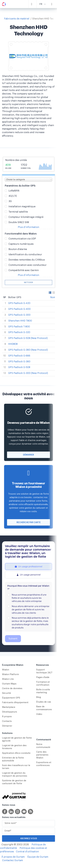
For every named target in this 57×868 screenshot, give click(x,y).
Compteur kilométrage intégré (26, 217)
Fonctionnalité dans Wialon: (21, 234)
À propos (7, 717)
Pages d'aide (43, 677)
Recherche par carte (29, 522)
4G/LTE (13, 196)
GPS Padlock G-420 (19, 303)
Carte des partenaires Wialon (42, 755)
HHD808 (13, 344)
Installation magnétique (22, 207)
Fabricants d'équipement (15, 702)
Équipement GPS (11, 698)
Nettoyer (28, 282)
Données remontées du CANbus (27, 260)
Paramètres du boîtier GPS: (20, 186)
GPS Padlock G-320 (19, 332)
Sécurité (7, 693)
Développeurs (10, 712)
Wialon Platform (10, 674)
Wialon (6, 670)
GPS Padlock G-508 (19, 367)
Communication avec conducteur (28, 265)
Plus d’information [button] (28, 227)
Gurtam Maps (9, 684)
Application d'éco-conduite (16, 753)
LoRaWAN (14, 191)
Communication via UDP (22, 239)
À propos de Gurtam (13, 857)
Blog (39, 697)
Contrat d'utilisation (27, 852)
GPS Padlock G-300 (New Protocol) (28, 373)
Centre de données (12, 688)
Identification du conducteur (25, 255)
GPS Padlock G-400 (19, 309)
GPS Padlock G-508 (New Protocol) (28, 338)
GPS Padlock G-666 (19, 356)
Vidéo (39, 714)
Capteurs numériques (21, 244)
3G (10, 201)
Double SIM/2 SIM (19, 222)
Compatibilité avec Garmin (24, 270)
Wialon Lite (8, 679)
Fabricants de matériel (17, 19)
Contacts (7, 721)
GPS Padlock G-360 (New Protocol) (28, 350)
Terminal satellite (18, 212)
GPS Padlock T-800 (19, 327)
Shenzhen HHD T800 (20, 321)
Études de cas (44, 702)
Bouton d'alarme (18, 249)
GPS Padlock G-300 (19, 315)
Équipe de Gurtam (38, 857)
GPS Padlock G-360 (19, 362)
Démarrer (28, 455)
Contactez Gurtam (13, 860)
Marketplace (9, 707)
